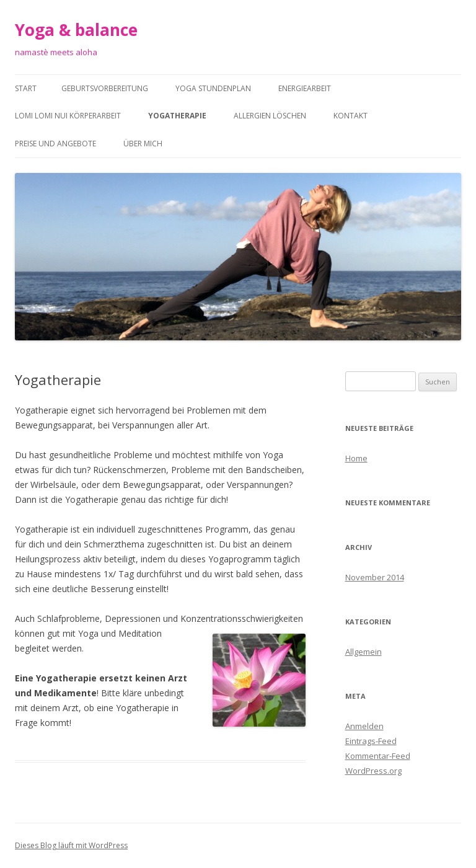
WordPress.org (373, 771)
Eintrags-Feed (371, 741)
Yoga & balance (76, 30)
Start (26, 88)
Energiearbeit (305, 88)
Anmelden (364, 726)
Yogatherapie (177, 116)
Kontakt (350, 116)
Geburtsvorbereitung (105, 88)
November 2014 (375, 577)
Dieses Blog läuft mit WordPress (71, 845)
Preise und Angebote (55, 144)
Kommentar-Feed (378, 756)
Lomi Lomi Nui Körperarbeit (68, 116)
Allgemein (364, 652)
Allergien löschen (270, 116)
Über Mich (143, 144)
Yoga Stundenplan (213, 88)
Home (356, 458)
